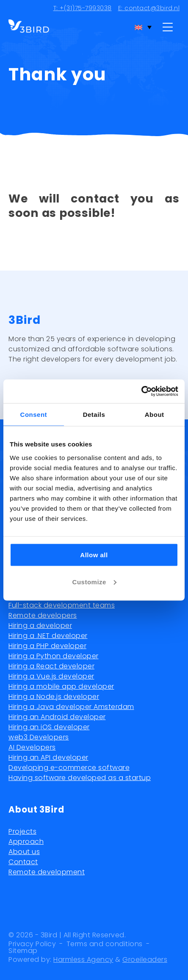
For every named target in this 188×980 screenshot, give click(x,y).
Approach (26, 842)
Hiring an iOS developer (49, 727)
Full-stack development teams (62, 605)
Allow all (94, 554)
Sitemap (23, 951)
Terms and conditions (105, 944)
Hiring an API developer (48, 757)
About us (24, 852)
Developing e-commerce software (69, 768)
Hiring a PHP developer (47, 646)
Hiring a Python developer (54, 656)
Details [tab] (94, 414)
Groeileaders (145, 959)
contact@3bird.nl (152, 8)
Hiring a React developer (51, 666)
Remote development (47, 872)
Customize (94, 582)
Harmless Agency (83, 959)
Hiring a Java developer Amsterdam (71, 707)
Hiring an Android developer (57, 717)
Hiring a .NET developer (48, 636)
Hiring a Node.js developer (54, 697)
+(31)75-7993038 (86, 8)
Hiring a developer (40, 626)
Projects (22, 831)
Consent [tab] (34, 414)
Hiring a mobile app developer (61, 686)
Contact (23, 862)
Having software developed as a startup (80, 778)
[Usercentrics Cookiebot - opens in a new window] (141, 391)
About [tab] (155, 414)
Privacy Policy (32, 944)
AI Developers (32, 747)
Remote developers (43, 615)
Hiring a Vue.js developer (51, 676)
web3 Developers (39, 737)
